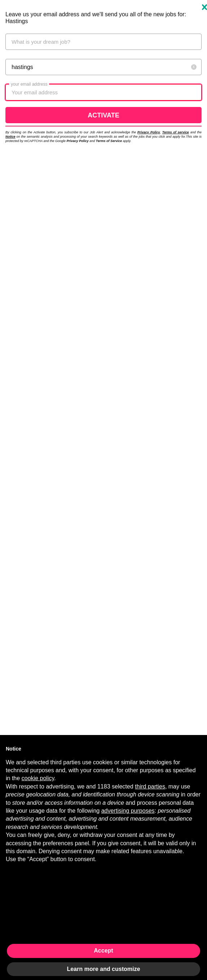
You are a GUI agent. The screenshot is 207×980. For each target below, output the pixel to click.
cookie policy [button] (38, 778)
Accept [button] (103, 951)
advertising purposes (128, 811)
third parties (150, 786)
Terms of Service (109, 141)
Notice (10, 137)
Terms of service (176, 132)
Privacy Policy (148, 132)
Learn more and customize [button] (103, 969)
